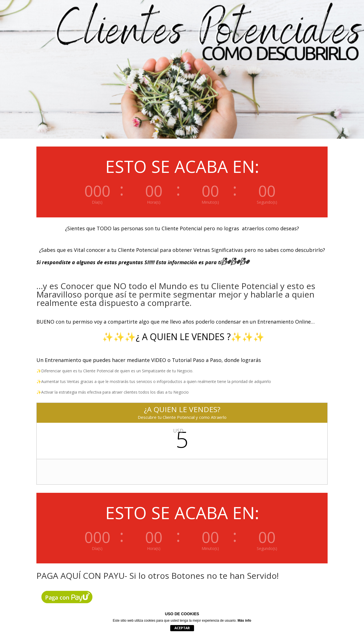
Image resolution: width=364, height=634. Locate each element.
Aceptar (182, 628)
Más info (244, 621)
